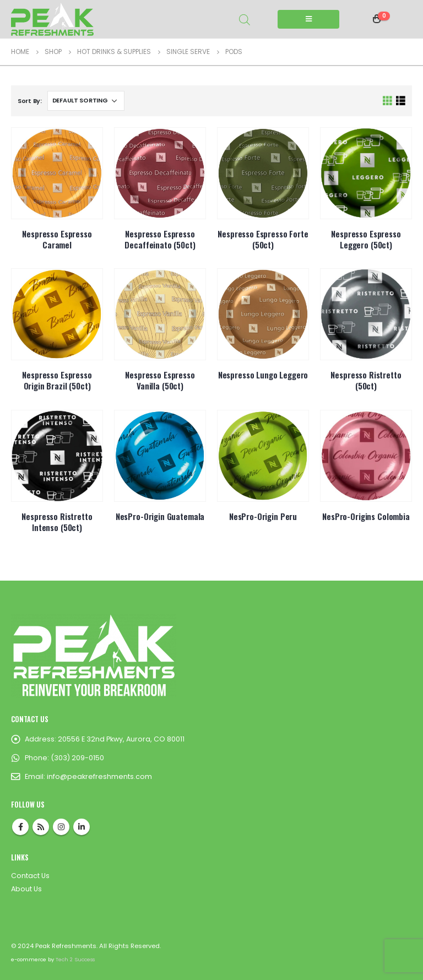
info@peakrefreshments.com (99, 776)
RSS (41, 827)
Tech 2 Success (75, 959)
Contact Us (30, 876)
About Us (26, 889)
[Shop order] (86, 101)
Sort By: (30, 101)
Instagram (61, 827)
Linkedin (82, 827)
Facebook (20, 827)
